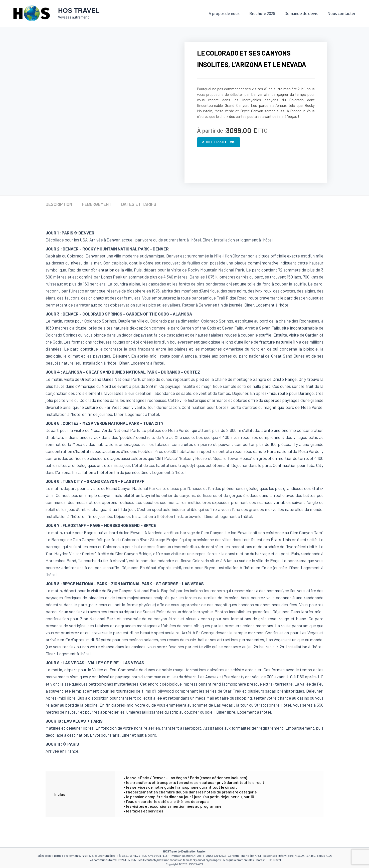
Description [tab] (59, 204)
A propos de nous (228, 14)
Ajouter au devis (219, 142)
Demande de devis (303, 14)
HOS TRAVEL (79, 11)
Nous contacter (342, 14)
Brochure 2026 (265, 14)
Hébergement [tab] (97, 204)
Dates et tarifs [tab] (139, 204)
